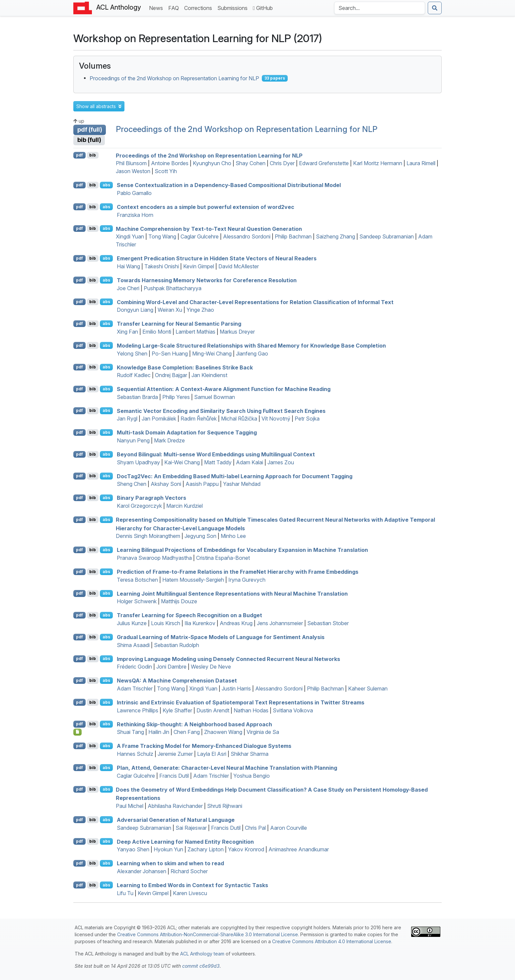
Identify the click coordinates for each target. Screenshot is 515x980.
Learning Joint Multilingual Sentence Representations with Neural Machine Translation (232, 593)
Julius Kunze (132, 623)
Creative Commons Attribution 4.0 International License (332, 941)
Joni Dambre (171, 667)
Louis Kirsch (166, 623)
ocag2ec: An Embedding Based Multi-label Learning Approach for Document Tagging (235, 476)
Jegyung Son (200, 536)
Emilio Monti (157, 332)
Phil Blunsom (131, 163)
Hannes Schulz (135, 754)
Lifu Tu (125, 893)
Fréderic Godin (134, 667)
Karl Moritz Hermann (378, 163)
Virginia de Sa (263, 732)
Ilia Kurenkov (200, 623)
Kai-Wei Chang (182, 462)
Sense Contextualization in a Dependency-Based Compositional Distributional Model (229, 185)
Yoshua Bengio (252, 776)
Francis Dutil (174, 776)
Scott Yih (166, 171)
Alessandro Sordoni (247, 236)
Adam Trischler (135, 688)
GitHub (263, 8)
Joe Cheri (128, 288)
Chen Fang (187, 732)
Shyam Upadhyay (138, 462)
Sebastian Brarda (137, 397)
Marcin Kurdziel (184, 506)
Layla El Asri (212, 754)
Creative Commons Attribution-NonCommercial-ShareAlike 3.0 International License (208, 934)
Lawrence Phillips (138, 710)
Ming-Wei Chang (212, 354)
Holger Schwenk (137, 601)
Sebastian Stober (328, 623)
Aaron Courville (289, 828)
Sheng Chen (132, 484)
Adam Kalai (250, 462)
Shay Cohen (251, 163)
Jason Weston (133, 171)
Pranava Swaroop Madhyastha (154, 558)
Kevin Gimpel (199, 266)
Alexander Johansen (142, 871)
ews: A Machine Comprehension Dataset (177, 681)
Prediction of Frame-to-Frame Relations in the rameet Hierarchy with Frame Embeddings (238, 572)
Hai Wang (128, 266)
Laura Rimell (421, 163)
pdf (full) (90, 130)
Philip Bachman (293, 236)
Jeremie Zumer (175, 754)
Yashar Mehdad (242, 484)
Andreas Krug (236, 623)
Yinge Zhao (200, 310)
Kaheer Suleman (368, 688)
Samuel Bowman (215, 397)
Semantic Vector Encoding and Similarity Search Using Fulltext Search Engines (221, 411)
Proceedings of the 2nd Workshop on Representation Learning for (209, 155)
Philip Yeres (176, 397)
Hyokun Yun (168, 849)
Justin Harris (236, 688)
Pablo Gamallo (134, 193)
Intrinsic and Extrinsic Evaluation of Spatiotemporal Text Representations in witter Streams (241, 702)
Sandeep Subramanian (387, 236)
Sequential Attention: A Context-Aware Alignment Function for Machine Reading (224, 389)
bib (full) (89, 140)
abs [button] (106, 185)
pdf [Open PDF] (79, 155)
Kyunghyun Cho (212, 163)
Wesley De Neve (211, 667)
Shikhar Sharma (250, 754)
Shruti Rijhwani (225, 806)
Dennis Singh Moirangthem (148, 536)
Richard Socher (189, 871)
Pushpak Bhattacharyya (173, 288)
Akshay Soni (166, 484)
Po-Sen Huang (170, 354)
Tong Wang (162, 236)
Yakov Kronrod (246, 849)
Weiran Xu (170, 310)
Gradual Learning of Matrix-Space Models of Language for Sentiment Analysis (221, 637)
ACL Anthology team (202, 954)
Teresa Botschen (137, 580)
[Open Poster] (77, 732)
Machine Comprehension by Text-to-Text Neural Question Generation (209, 229)
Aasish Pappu (202, 484)
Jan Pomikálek (159, 419)
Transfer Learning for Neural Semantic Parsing (179, 324)
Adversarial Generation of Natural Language (176, 820)
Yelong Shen (132, 354)
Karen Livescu (190, 893)
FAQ (175, 7)
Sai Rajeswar (191, 828)
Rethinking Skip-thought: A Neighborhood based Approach (194, 724)
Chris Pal (255, 828)
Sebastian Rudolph (177, 645)
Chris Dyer (282, 163)
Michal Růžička (239, 419)
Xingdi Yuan (130, 236)
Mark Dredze (169, 440)
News (157, 7)
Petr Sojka (307, 419)
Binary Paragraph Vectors (151, 498)
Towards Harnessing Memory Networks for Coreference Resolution (207, 280)
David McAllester (239, 266)
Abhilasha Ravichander (175, 806)
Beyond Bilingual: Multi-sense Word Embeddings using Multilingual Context (216, 454)
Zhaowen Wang (223, 732)
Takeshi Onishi (162, 266)
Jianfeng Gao (252, 354)
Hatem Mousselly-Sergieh (193, 580)
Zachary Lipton (206, 849)
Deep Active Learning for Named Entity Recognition (185, 841)
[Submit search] (435, 8)
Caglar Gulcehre (200, 236)
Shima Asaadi (133, 645)
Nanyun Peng (133, 440)
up (79, 121)
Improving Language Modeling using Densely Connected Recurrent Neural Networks (228, 659)
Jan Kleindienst (209, 375)
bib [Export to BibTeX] (93, 155)
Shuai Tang (130, 732)
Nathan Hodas (251, 710)
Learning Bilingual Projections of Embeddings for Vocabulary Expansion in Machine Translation (242, 550)
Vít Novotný (276, 419)
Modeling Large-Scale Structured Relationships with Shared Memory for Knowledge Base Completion (251, 346)
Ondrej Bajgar (171, 375)
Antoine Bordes (170, 163)
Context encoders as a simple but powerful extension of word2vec (206, 207)
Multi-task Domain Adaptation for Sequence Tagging (187, 432)
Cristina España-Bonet (223, 558)
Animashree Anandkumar (299, 849)
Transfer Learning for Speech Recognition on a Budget (189, 615)
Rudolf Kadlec (134, 375)
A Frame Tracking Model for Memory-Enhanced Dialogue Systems (204, 746)
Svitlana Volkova (293, 710)
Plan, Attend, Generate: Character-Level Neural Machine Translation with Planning (227, 768)
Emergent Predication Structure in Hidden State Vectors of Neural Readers (217, 258)
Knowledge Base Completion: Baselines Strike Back (185, 367)
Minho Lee (233, 536)
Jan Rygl (127, 419)
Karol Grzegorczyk (139, 506)
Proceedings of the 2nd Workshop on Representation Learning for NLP (174, 78)
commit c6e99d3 (201, 966)
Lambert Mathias (195, 332)
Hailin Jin (159, 732)
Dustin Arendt (213, 710)
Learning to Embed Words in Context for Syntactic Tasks (192, 885)
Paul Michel (130, 806)
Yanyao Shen (133, 849)
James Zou (281, 462)
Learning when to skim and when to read (170, 863)
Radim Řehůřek (199, 419)
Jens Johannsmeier (280, 623)
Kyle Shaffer (177, 710)
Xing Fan (127, 332)
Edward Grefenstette (324, 163)
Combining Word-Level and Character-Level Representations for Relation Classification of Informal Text (255, 302)
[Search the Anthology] (380, 8)
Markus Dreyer (237, 332)
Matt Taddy (218, 462)
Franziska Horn (135, 215)
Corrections (199, 7)
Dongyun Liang (135, 310)
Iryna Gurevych (247, 580)
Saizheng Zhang (335, 236)
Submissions (234, 7)
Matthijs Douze (179, 601)
